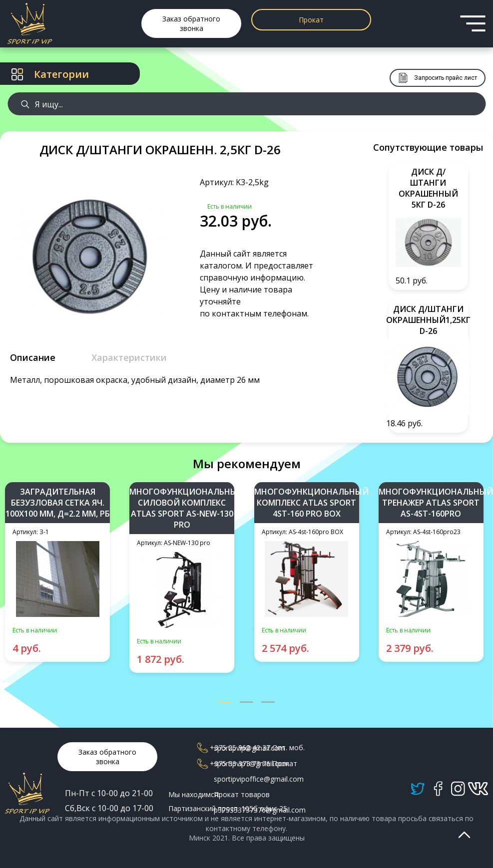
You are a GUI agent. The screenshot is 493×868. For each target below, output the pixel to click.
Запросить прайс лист (438, 78)
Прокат (311, 20)
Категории (50, 74)
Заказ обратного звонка (191, 23)
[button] (225, 703)
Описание (33, 357)
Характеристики (129, 357)
